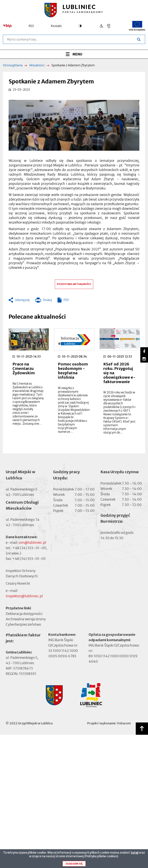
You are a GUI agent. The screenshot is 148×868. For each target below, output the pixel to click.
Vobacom (124, 723)
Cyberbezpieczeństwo (23, 624)
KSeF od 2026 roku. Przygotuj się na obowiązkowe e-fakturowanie (119, 373)
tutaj (134, 854)
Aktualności (37, 65)
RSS (31, 26)
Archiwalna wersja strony (26, 619)
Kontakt (56, 26)
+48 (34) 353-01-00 (29, 548)
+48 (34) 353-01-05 (29, 559)
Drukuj (44, 301)
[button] (74, 125)
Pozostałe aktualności (74, 284)
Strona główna (13, 65)
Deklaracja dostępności (24, 613)
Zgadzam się (74, 865)
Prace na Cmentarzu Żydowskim (24, 368)
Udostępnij (22, 300)
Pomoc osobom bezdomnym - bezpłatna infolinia (73, 371)
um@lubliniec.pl (32, 543)
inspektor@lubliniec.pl (24, 596)
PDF (66, 300)
